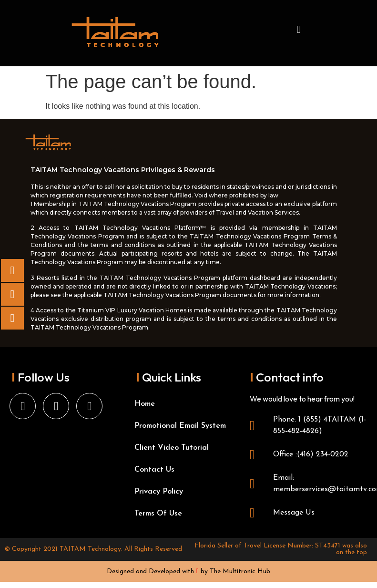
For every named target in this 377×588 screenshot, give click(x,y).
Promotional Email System (180, 426)
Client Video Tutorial (172, 448)
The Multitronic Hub (240, 572)
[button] (299, 29)
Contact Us (154, 470)
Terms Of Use (158, 514)
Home (145, 404)
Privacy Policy (159, 492)
